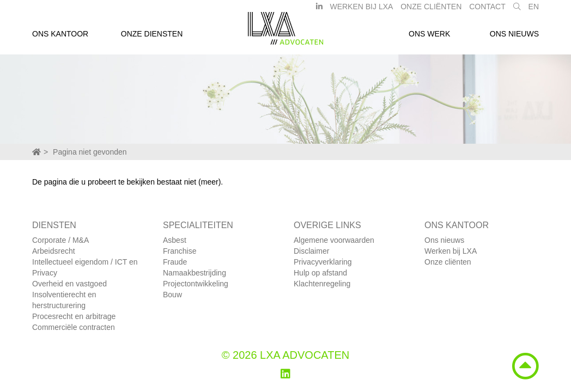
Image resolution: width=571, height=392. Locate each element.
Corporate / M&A (60, 240)
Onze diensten (152, 37)
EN (534, 10)
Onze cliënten (448, 262)
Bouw (172, 295)
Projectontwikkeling (196, 284)
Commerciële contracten (74, 327)
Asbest (175, 240)
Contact (487, 10)
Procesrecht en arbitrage (74, 316)
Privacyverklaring (323, 262)
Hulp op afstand (320, 273)
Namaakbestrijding (195, 273)
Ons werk (429, 37)
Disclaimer (311, 251)
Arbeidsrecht (54, 251)
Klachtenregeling (322, 284)
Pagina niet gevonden (90, 152)
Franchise (180, 251)
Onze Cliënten (431, 10)
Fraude (175, 262)
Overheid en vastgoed (69, 284)
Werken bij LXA (361, 10)
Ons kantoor (60, 37)
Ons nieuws (514, 37)
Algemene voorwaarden (334, 240)
